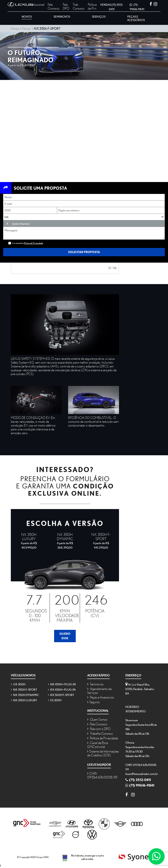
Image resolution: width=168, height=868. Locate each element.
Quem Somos (97, 719)
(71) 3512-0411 (138, 780)
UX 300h (18, 684)
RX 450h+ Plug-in (62, 690)
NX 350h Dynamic (25, 695)
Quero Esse (65, 636)
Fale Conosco (54, 6)
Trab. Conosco (79, 6)
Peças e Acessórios (101, 697)
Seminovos (95, 684)
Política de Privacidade (103, 738)
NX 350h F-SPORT (24, 690)
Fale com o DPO (99, 729)
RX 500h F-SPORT (61, 695)
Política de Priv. (92, 6)
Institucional (37, 4)
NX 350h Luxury (24, 700)
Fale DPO (66, 6)
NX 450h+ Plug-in (62, 684)
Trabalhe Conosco (100, 733)
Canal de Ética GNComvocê (98, 745)
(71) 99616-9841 (140, 785)
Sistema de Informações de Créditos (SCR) (103, 753)
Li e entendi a (28, 243)
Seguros (93, 702)
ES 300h (55, 700)
